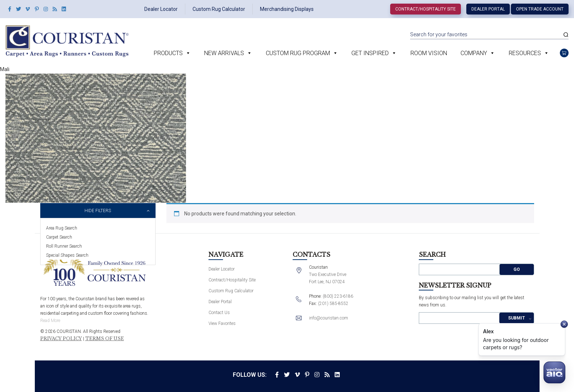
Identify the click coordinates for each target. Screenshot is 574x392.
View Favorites (222, 323)
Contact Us (219, 313)
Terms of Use (105, 339)
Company (474, 53)
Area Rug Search (62, 228)
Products (168, 53)
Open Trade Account (540, 9)
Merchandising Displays (287, 9)
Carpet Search (59, 237)
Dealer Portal (488, 9)
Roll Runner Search (64, 246)
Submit (517, 318)
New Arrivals (224, 53)
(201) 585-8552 (333, 304)
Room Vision (429, 53)
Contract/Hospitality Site (426, 9)
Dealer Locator (161, 9)
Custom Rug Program (298, 53)
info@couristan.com (329, 318)
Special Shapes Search (67, 255)
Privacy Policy (61, 339)
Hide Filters (98, 211)
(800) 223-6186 (338, 296)
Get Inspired (370, 53)
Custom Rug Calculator (219, 9)
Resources (525, 53)
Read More (50, 321)
